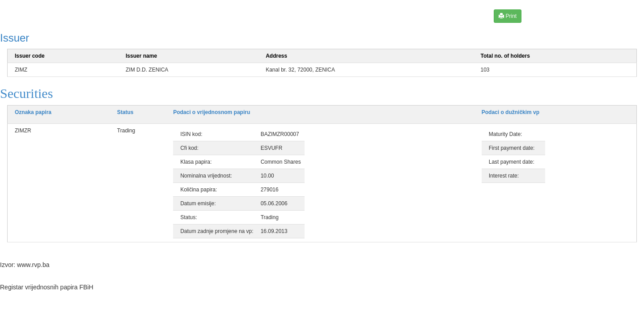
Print (508, 16)
